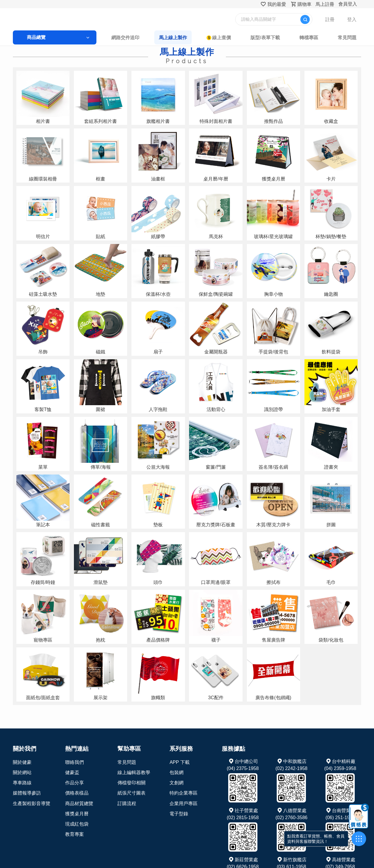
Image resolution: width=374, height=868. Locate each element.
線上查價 (215, 38)
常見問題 (319, 38)
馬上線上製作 (174, 38)
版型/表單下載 (251, 38)
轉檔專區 (288, 38)
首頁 (45, 49)
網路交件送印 (133, 38)
